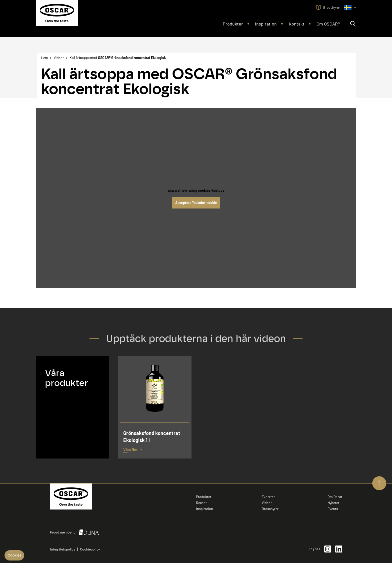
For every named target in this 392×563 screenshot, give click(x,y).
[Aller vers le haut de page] (379, 483)
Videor (267, 503)
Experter (268, 497)
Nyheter (333, 503)
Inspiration (204, 509)
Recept (201, 503)
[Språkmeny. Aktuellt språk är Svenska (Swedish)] (350, 7)
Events (333, 509)
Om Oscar (335, 497)
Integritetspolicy (62, 549)
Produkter (204, 497)
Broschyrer (270, 509)
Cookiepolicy (90, 549)
